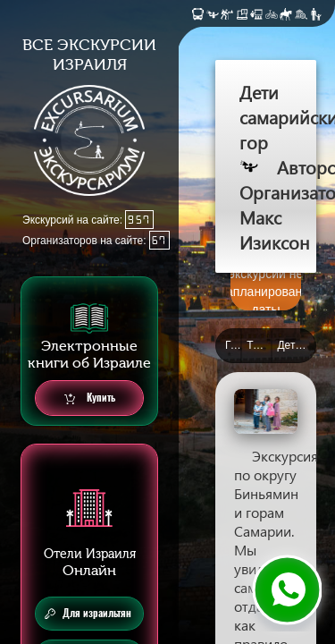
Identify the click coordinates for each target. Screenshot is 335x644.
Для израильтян (88, 614)
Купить (90, 398)
